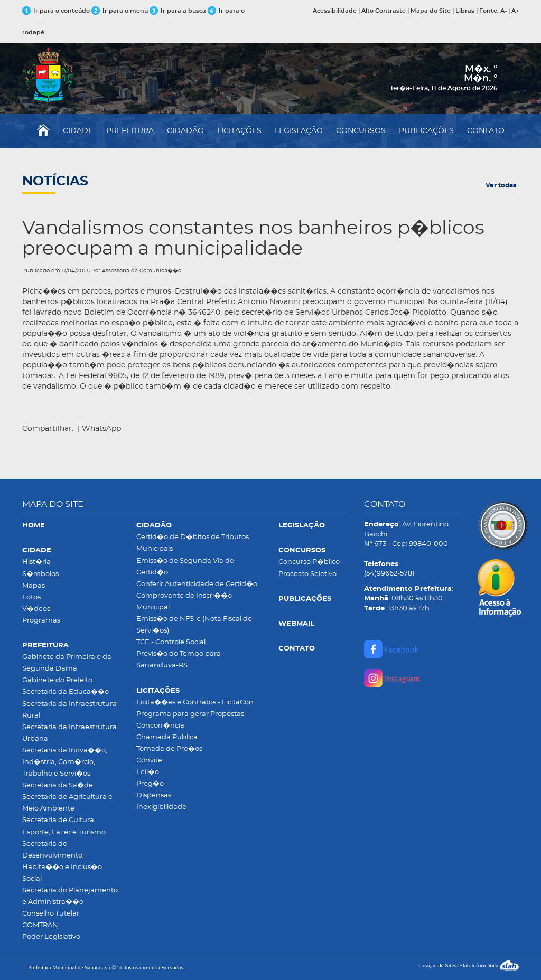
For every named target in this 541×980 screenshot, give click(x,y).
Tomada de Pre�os (169, 749)
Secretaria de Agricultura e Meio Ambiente (67, 803)
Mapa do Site (431, 11)
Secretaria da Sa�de (58, 785)
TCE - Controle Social (171, 642)
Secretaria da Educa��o (66, 692)
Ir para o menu (120, 11)
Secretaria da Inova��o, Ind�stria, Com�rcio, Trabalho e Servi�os (65, 762)
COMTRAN (40, 925)
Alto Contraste (384, 11)
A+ (515, 11)
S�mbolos (40, 574)
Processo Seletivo (307, 574)
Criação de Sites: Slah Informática (469, 965)
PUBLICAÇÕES (426, 131)
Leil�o (148, 772)
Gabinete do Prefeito (57, 680)
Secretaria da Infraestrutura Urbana (69, 733)
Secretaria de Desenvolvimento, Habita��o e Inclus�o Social (62, 861)
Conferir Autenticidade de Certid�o (197, 584)
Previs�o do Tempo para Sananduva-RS (179, 660)
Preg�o (150, 784)
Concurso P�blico (309, 562)
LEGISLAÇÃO (299, 131)
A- (503, 11)
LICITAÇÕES (239, 131)
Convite (149, 761)
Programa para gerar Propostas (190, 714)
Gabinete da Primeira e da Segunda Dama (67, 663)
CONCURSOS (361, 131)
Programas (41, 621)
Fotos (31, 597)
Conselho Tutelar (51, 914)
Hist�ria (36, 562)
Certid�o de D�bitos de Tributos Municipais (193, 543)
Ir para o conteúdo (56, 11)
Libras (465, 11)
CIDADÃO (185, 131)
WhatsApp (101, 429)
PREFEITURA (130, 131)
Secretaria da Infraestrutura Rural (69, 710)
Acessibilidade (335, 11)
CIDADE (78, 131)
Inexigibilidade (161, 807)
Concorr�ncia (160, 726)
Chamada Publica (167, 737)
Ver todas (501, 185)
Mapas (34, 586)
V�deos (36, 609)
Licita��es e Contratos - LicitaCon (195, 703)
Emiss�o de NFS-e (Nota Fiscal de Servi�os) (194, 625)
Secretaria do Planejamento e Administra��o (70, 896)
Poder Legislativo (51, 937)
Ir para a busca (178, 11)
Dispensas (154, 795)
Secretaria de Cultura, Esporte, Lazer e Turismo (64, 826)
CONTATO (486, 131)
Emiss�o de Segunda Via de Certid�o (185, 567)
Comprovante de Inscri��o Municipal (184, 602)
